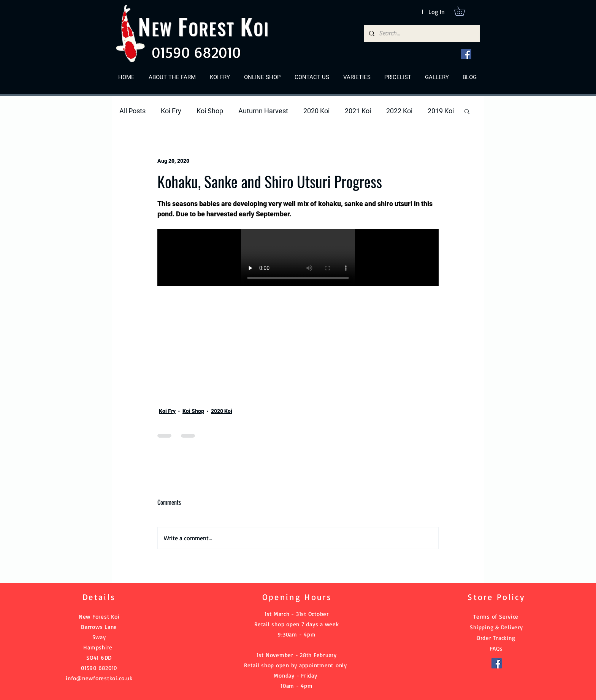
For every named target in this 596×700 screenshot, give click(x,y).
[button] (464, 11)
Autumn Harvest (263, 111)
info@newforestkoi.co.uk (99, 678)
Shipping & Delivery (496, 627)
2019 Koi (441, 111)
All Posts (132, 111)
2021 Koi (358, 111)
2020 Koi (316, 111)
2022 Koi (399, 111)
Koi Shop (210, 111)
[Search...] (421, 33)
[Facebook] (466, 54)
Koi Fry (171, 111)
